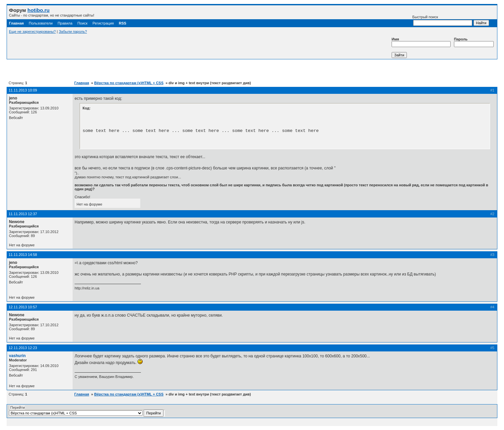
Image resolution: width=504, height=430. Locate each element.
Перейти (86, 411)
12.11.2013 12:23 (23, 348)
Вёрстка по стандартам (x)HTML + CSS (129, 83)
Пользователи (41, 23)
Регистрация (103, 23)
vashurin (17, 356)
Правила (65, 23)
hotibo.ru (39, 10)
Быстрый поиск (442, 20)
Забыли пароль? (73, 31)
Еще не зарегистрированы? (32, 31)
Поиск (82, 23)
